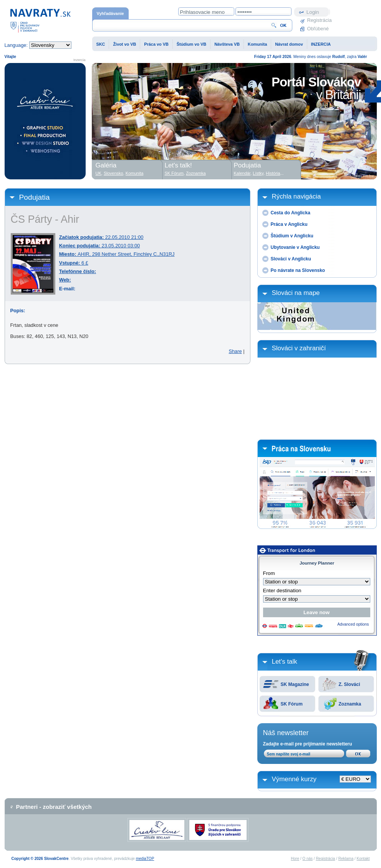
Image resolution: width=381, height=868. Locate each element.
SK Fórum (292, 704)
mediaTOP (145, 859)
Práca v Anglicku (289, 224)
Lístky (258, 173)
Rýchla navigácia (297, 196)
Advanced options (353, 624)
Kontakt (363, 859)
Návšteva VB (227, 44)
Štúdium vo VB (191, 44)
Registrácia (319, 20)
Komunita (257, 44)
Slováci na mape (296, 293)
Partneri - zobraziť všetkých (54, 807)
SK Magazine (295, 684)
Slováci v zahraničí (299, 348)
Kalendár (242, 173)
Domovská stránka (40, 20)
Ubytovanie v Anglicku (295, 247)
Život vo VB (124, 44)
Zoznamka (350, 704)
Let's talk (285, 662)
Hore (295, 859)
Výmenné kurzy (294, 779)
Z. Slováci (350, 684)
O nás (307, 859)
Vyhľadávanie (110, 13)
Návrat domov (289, 44)
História (273, 173)
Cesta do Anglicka (291, 213)
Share (235, 351)
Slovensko (113, 173)
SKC (101, 44)
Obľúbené (318, 29)
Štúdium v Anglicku (292, 236)
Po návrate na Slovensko (298, 270)
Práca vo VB (156, 44)
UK (99, 173)
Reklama (346, 859)
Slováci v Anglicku (291, 259)
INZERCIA (321, 44)
